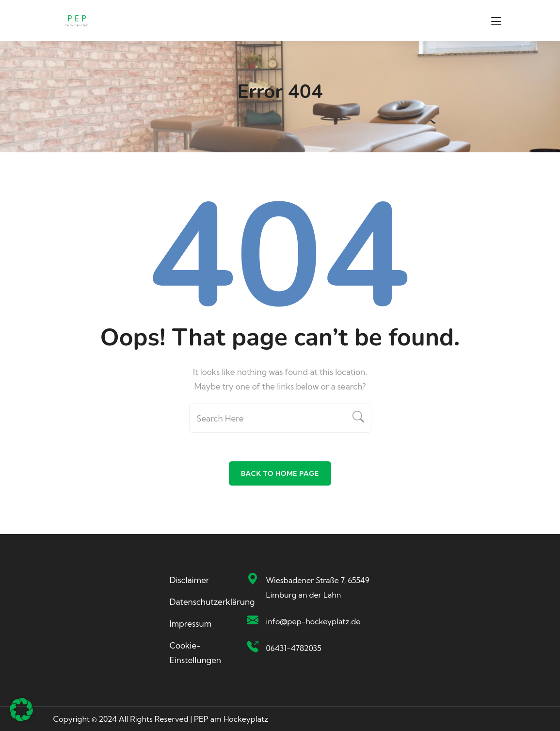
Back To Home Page (280, 473)
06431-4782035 (293, 648)
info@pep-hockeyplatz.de (313, 621)
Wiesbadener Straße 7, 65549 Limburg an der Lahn (317, 587)
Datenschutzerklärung (212, 602)
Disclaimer (190, 580)
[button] (21, 710)
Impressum (191, 624)
